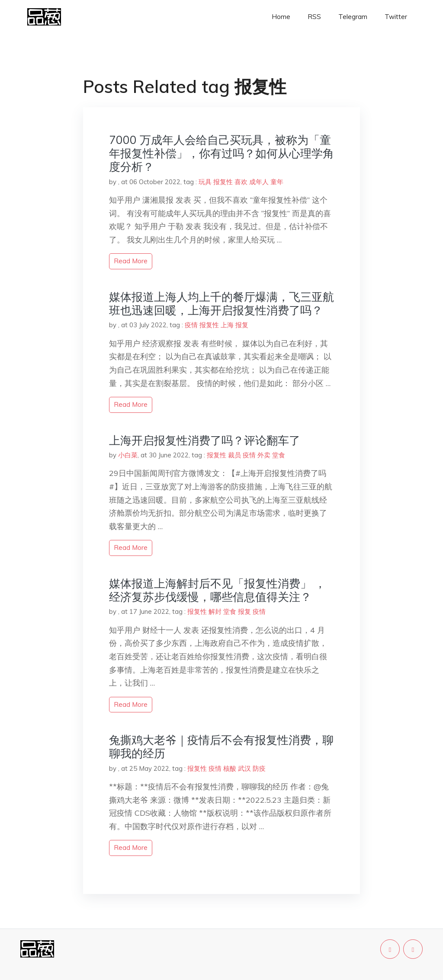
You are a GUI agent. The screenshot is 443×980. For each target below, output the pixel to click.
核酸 (230, 768)
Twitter (396, 17)
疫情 (191, 325)
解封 (215, 611)
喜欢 (241, 182)
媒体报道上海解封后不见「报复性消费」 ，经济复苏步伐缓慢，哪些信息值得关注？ (217, 590)
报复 (242, 325)
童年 (277, 182)
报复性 (223, 182)
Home (281, 17)
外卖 (264, 455)
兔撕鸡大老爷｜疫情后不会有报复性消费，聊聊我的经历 (221, 747)
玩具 (205, 182)
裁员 (234, 455)
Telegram (353, 17)
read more (131, 261)
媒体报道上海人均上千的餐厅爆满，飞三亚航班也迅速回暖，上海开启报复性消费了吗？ (221, 303)
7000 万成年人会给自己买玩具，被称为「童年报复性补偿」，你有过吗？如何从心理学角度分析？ (221, 153)
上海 (227, 325)
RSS (314, 17)
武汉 (244, 768)
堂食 (279, 455)
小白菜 (128, 455)
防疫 (259, 768)
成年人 (259, 182)
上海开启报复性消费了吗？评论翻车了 (205, 440)
